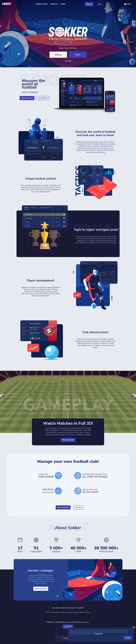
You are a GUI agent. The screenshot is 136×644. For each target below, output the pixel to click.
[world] (78, 476)
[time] (78, 491)
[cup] (58, 476)
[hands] (58, 491)
